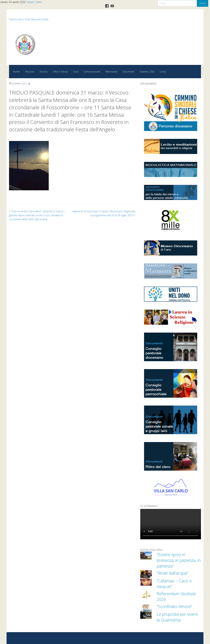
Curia (76, 72)
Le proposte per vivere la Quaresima (177, 617)
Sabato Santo (34, 2)
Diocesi (44, 72)
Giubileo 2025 (147, 72)
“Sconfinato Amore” (174, 606)
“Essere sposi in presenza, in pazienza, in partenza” (179, 560)
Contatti (44, 19)
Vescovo (30, 72)
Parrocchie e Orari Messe (24, 19)
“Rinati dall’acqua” (172, 573)
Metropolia (111, 72)
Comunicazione (92, 72)
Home (16, 72)
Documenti (128, 72)
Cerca (202, 3)
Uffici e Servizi (60, 72)
